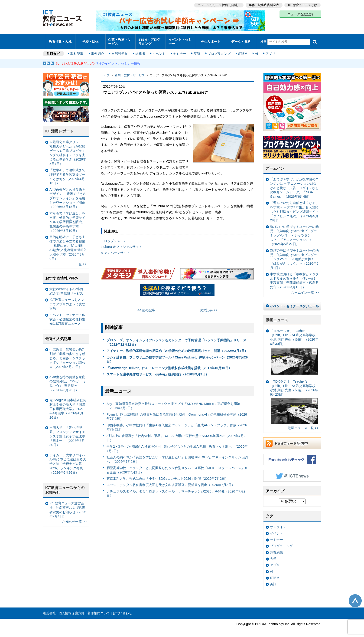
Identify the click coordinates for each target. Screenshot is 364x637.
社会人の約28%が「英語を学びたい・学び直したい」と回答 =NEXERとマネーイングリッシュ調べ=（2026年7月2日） (177, 457)
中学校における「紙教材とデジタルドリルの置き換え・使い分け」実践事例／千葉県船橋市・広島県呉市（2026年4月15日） (294, 278)
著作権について (99, 611)
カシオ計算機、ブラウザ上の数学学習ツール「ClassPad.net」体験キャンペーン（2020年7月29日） (177, 357)
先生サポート (211, 41)
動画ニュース (277, 318)
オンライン (278, 525)
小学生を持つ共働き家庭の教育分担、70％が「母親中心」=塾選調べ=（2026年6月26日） (68, 381)
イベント (159, 52)
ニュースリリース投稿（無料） (218, 5)
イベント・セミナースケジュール (294, 304)
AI (255, 52)
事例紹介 (98, 52)
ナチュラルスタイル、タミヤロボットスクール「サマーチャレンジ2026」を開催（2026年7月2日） (176, 491)
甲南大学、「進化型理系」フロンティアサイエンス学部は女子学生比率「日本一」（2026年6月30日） (67, 434)
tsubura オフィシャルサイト (121, 245)
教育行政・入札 (60, 41)
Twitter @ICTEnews (292, 473)
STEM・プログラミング (151, 40)
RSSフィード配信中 (292, 441)
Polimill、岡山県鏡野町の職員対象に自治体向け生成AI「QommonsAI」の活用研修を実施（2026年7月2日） (177, 414)
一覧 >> (81, 262)
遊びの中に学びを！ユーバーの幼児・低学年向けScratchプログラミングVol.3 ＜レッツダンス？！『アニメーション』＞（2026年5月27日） (294, 233)
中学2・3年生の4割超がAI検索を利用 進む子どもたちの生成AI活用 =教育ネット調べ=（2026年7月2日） (177, 446)
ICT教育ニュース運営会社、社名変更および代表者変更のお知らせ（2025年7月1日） (68, 508)
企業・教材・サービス (119, 40)
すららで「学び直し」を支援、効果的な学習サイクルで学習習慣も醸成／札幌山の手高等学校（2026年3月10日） (67, 220)
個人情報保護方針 (71, 611)
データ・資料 (241, 41)
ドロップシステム (114, 239)
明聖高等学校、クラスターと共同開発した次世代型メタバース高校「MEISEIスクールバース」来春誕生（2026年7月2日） (177, 468)
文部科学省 (120, 52)
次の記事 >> (209, 308)
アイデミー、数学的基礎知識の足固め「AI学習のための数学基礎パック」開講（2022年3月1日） (177, 349)
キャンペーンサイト (115, 251)
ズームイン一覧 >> (305, 290)
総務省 (140, 52)
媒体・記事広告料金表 (264, 5)
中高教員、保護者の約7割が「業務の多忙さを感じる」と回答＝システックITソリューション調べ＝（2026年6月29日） (67, 356)
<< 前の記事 (146, 308)
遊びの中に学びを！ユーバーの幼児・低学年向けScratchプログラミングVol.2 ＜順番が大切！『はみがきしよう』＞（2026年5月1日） (294, 257)
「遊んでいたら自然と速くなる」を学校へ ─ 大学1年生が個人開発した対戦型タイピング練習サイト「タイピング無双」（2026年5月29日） (294, 209)
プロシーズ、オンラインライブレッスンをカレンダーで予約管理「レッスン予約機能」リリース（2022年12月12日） (176, 340)
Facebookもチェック (292, 457)
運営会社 (49, 611)
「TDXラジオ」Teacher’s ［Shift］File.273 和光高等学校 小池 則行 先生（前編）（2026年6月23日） (294, 399)
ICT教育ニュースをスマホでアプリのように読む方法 (67, 302)
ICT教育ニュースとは (303, 5)
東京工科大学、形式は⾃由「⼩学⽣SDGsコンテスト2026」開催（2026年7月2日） (167, 476)
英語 (196, 52)
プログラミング (218, 52)
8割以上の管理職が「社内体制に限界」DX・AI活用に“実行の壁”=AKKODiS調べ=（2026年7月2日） (176, 436)
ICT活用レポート (59, 129)
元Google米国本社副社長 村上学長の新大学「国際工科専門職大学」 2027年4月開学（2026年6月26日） (68, 407)
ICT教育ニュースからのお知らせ (65, 488)
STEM (242, 52)
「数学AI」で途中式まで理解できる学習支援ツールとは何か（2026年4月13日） (67, 174)
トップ (105, 73)
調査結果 (276, 550)
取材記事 (78, 52)
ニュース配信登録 (300, 14)
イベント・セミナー (179, 40)
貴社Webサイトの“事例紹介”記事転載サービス (66, 289)
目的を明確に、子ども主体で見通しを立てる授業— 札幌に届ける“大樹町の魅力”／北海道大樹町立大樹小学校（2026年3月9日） (68, 246)
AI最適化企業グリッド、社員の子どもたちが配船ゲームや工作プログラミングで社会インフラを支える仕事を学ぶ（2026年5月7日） (68, 151)
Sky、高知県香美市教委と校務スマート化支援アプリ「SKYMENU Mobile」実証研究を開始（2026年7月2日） (173, 404)
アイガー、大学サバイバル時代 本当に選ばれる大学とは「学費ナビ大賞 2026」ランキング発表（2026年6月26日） (68, 461)
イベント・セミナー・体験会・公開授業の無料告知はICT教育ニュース (67, 317)
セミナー (179, 52)
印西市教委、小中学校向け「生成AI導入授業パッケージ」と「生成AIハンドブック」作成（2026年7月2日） (177, 425)
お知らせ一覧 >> (74, 519)
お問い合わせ (122, 611)
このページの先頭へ (355, 598)
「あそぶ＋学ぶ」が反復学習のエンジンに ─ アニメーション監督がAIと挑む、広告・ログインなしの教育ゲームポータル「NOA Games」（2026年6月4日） (294, 186)
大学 (273, 556)
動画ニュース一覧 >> (303, 426)
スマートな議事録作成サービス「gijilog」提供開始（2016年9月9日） (158, 372)
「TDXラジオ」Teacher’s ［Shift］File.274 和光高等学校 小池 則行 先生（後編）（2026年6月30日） (294, 350)
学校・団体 (90, 41)
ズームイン (275, 166)
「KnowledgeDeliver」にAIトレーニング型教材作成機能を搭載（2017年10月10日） (169, 366)
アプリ (269, 52)
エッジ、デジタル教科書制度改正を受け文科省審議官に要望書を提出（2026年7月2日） (171, 483)
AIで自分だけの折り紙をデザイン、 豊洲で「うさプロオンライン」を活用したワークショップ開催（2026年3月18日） (68, 196)
